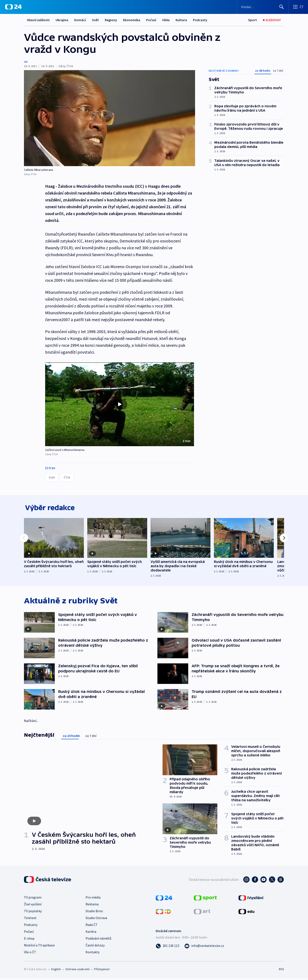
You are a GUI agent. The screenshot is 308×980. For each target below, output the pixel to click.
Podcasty (200, 20)
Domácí (80, 20)
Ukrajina (62, 20)
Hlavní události (38, 20)
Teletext (30, 919)
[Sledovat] (272, 20)
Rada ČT (92, 926)
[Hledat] (281, 7)
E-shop (29, 940)
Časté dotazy (95, 947)
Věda (166, 20)
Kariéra (91, 933)
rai (26, 62)
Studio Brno (94, 912)
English (56, 971)
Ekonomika (132, 20)
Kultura (181, 20)
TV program (33, 899)
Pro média (93, 899)
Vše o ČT (30, 953)
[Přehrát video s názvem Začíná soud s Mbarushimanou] (120, 404)
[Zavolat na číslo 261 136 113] (167, 947)
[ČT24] (13, 7)
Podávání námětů (98, 940)
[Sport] (252, 20)
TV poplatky (33, 912)
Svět (95, 20)
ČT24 (67, 477)
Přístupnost (102, 971)
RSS (281, 971)
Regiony (111, 20)
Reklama (92, 906)
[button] (120, 404)
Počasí (151, 20)
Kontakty (93, 953)
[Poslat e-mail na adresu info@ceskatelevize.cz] (204, 947)
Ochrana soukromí (77, 971)
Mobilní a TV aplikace (39, 947)
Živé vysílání (33, 906)
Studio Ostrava (96, 919)
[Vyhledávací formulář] (263, 7)
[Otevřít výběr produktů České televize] (298, 7)
